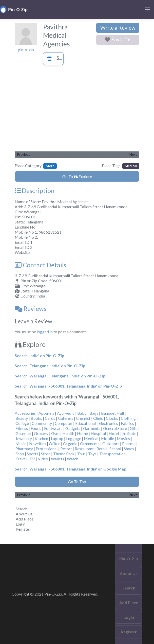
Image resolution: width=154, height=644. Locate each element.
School (115, 449)
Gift (133, 428)
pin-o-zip (26, 50)
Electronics (108, 423)
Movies (123, 438)
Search (22, 509)
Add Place (25, 519)
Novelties (38, 443)
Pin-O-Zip (129, 559)
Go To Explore (77, 176)
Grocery (41, 433)
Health (68, 433)
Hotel (114, 433)
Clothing (128, 418)
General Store (115, 428)
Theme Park (64, 454)
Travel (21, 459)
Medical (131, 166)
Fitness (22, 428)
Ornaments (90, 443)
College (22, 423)
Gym (55, 433)
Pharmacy (24, 449)
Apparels (46, 413)
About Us (24, 514)
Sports (33, 454)
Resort (66, 449)
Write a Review (118, 28)
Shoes (129, 449)
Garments (92, 428)
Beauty (22, 418)
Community (42, 423)
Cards (50, 418)
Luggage (74, 438)
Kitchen (41, 438)
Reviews (31, 309)
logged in (45, 332)
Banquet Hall (112, 413)
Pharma (129, 443)
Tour (81, 454)
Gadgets (73, 428)
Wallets (57, 459)
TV (32, 459)
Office (55, 443)
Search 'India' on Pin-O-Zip (40, 355)
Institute (129, 433)
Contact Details (40, 265)
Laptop (57, 438)
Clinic (98, 418)
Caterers (66, 418)
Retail (102, 449)
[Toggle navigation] (148, 9)
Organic (70, 443)
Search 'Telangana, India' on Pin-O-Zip (50, 366)
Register (23, 529)
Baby (82, 413)
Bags (94, 413)
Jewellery (24, 438)
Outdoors (111, 443)
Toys (92, 454)
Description (35, 191)
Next (133, 154)
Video (43, 459)
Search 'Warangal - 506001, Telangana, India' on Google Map (71, 469)
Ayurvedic (66, 413)
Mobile (108, 438)
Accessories (25, 413)
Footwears (53, 428)
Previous (24, 154)
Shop (20, 454)
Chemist (83, 418)
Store (58, 58)
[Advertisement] (77, 109)
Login (21, 524)
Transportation (112, 454)
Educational (85, 423)
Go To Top (77, 482)
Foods (36, 428)
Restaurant (84, 449)
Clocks (112, 418)
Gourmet (23, 433)
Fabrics (127, 423)
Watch (73, 459)
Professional (47, 449)
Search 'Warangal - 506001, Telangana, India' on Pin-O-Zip (68, 386)
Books (36, 418)
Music (21, 443)
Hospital (98, 433)
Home (82, 433)
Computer (64, 423)
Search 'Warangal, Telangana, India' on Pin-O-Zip (60, 376)
